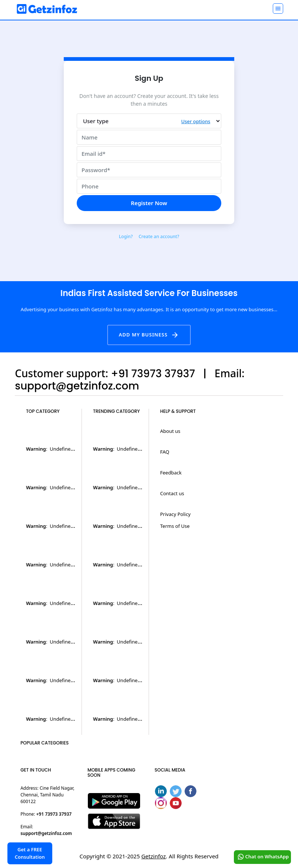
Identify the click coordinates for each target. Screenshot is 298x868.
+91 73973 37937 (54, 814)
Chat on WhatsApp (262, 857)
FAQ (165, 452)
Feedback (171, 473)
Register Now (149, 203)
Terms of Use (175, 526)
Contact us (172, 493)
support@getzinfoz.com (46, 833)
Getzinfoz (153, 856)
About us (170, 431)
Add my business (149, 335)
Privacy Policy (175, 514)
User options (196, 122)
